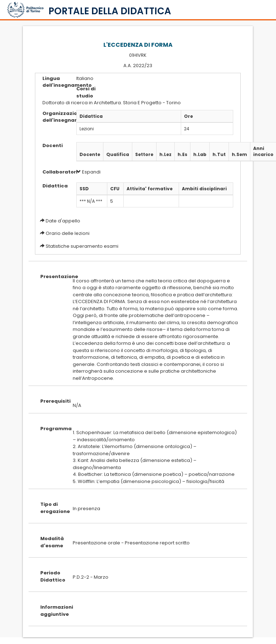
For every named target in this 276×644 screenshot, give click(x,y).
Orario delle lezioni (68, 233)
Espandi (88, 172)
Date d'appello (63, 221)
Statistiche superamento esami (82, 246)
